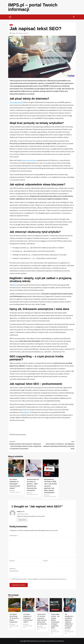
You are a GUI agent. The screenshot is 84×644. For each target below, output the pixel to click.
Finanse (67, 608)
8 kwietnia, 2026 (15, 626)
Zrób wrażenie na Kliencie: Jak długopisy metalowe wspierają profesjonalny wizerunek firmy (58, 445)
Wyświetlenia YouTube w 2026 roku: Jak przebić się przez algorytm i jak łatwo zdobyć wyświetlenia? (51, 486)
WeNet (27, 412)
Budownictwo (13, 610)
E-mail (45, 561)
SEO (15, 285)
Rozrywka (47, 475)
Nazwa (12, 561)
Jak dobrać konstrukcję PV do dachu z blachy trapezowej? (14, 618)
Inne (11, 25)
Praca (67, 610)
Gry (46, 473)
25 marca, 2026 (32, 494)
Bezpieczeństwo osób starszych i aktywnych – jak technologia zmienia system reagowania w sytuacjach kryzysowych (26, 445)
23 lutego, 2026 (70, 632)
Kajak (19, 511)
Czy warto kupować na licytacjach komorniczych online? (15, 484)
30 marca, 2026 (15, 492)
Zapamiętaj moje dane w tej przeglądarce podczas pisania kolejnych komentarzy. (39, 579)
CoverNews (51, 641)
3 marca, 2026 (56, 632)
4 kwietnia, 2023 (22, 33)
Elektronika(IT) (55, 610)
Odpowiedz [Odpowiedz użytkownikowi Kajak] (22, 520)
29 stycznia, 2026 (50, 497)
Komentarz (14, 535)
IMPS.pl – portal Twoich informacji (33, 7)
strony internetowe (29, 160)
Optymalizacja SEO (16, 102)
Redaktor (13, 33)
